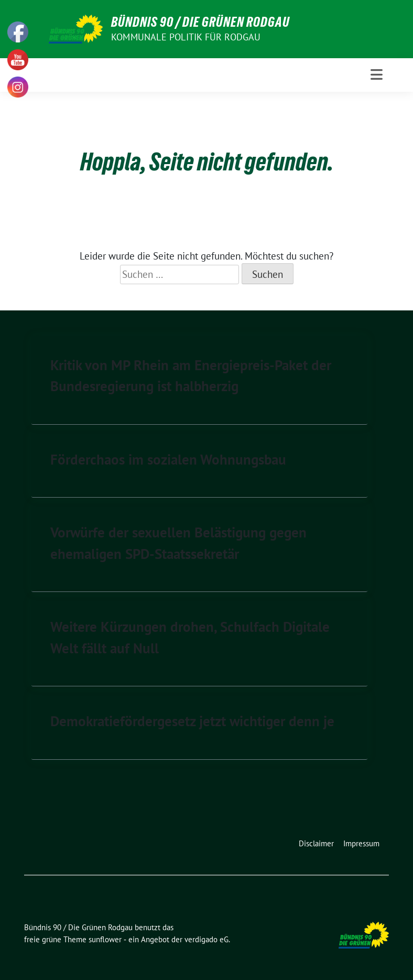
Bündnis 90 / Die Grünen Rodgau (200, 22)
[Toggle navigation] (377, 75)
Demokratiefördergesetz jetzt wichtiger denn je (192, 721)
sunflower (105, 939)
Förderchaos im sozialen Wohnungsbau (168, 459)
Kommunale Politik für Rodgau (186, 37)
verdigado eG (207, 939)
